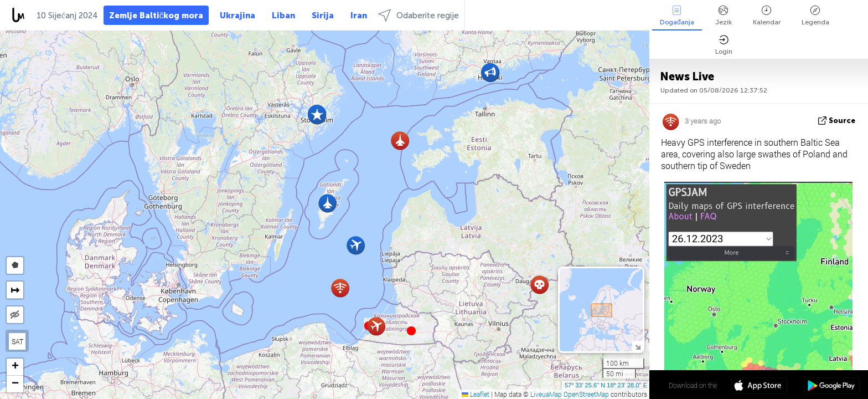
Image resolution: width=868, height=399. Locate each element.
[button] (411, 331)
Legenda (815, 16)
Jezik (724, 16)
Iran (359, 16)
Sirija (323, 16)
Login (724, 45)
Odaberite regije (418, 15)
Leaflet (476, 394)
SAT (17, 341)
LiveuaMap (546, 394)
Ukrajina (237, 16)
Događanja (677, 16)
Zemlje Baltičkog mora (156, 16)
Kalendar (767, 16)
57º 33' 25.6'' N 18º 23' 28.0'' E (606, 385)
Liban (283, 16)
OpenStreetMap (586, 394)
